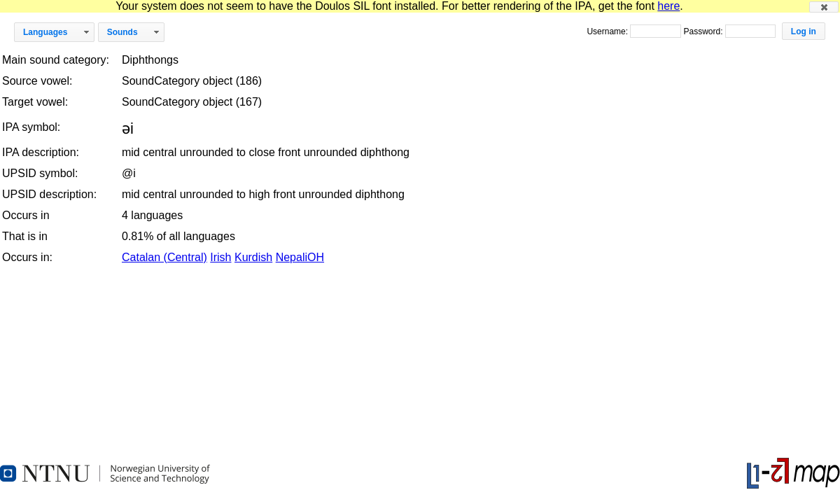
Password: (704, 31)
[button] (824, 7)
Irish (220, 257)
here (668, 6)
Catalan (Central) (164, 257)
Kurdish (253, 257)
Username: (608, 31)
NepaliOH (300, 257)
